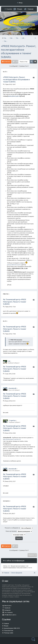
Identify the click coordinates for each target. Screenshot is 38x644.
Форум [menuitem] (20, 9)
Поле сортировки (19, 531)
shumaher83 (12, 388)
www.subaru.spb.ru (14, 96)
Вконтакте (8, 606)
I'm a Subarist (9, 612)
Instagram (8, 610)
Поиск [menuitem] (35, 38)
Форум (6, 626)
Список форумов (17, 573)
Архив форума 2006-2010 (12, 628)
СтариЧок (12, 420)
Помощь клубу (9, 633)
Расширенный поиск (35, 62)
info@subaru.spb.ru (10, 615)
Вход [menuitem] (21, 3)
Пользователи (9, 630)
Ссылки (9, 9)
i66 (9, 361)
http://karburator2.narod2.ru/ (12, 439)
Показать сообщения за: (19, 528)
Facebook (7, 608)
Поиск (32, 62)
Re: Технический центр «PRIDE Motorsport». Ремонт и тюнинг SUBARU (15, 302)
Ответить (7, 62)
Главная (30, 9)
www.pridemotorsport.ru (14, 265)
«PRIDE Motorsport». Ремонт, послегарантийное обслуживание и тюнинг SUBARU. (16, 79)
